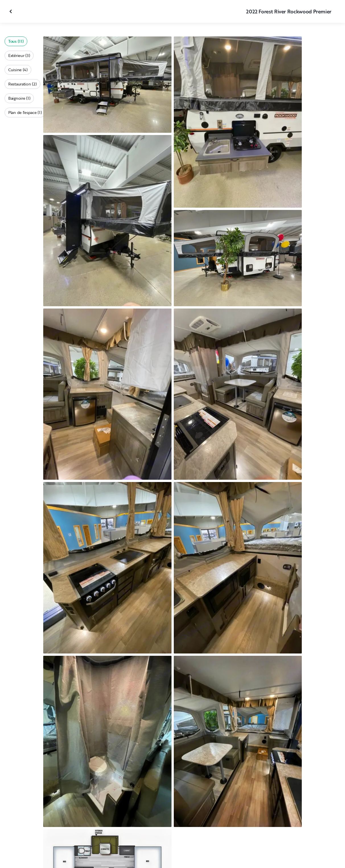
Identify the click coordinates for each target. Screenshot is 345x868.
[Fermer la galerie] (11, 11)
